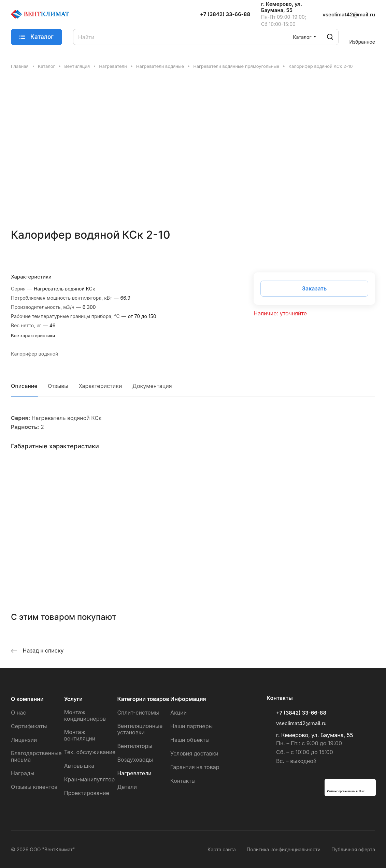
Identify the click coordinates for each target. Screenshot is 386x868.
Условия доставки (194, 753)
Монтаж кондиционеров (85, 715)
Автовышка (79, 766)
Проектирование (87, 793)
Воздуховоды (135, 760)
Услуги (73, 699)
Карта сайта (222, 849)
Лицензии (24, 740)
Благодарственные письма (36, 756)
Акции (178, 713)
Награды (23, 773)
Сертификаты (29, 726)
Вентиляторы (135, 746)
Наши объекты (190, 740)
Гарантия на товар (195, 767)
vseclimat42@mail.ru (349, 14)
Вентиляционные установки (140, 729)
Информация (188, 699)
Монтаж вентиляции (80, 735)
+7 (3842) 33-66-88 (225, 14)
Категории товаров (143, 699)
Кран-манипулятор (90, 779)
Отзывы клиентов (34, 787)
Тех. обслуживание (90, 752)
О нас (18, 713)
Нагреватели (134, 773)
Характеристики (101, 386)
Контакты (183, 781)
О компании (27, 699)
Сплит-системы (138, 713)
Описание (24, 386)
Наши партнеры (191, 726)
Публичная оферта (353, 849)
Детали (127, 787)
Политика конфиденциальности (284, 849)
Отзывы (58, 386)
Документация (152, 386)
